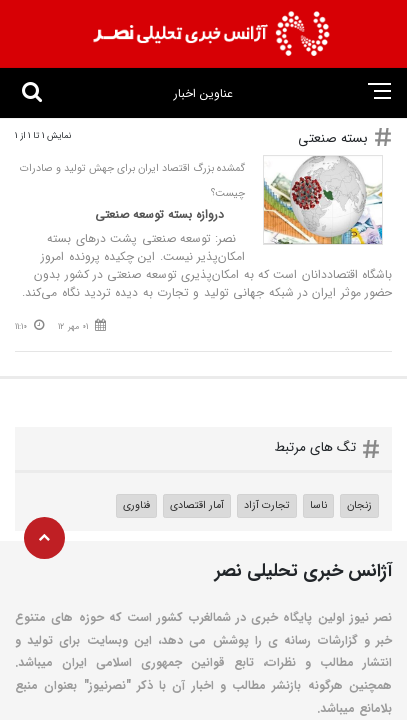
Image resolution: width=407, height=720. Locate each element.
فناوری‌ (136, 505)
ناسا (318, 505)
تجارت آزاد (267, 505)
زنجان (359, 505)
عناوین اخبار (203, 93)
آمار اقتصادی (197, 505)
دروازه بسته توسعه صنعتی (161, 214)
